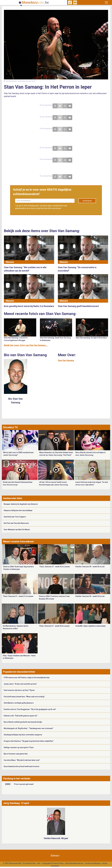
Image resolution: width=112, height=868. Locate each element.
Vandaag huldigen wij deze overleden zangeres (23, 735)
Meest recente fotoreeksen (18, 541)
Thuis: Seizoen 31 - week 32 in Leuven (55, 567)
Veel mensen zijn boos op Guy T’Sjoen (19, 690)
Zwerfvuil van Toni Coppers (15, 517)
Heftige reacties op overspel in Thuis (19, 747)
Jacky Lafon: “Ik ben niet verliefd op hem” (20, 684)
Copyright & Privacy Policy (53, 863)
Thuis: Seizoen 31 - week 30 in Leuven (54, 626)
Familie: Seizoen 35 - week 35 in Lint (90, 567)
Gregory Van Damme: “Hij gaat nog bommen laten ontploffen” (29, 741)
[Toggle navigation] (106, 2)
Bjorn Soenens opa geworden (16, 754)
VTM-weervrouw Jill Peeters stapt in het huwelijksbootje (27, 678)
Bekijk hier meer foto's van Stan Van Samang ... (26, 345)
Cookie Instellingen (93, 863)
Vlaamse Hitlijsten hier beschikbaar (18, 510)
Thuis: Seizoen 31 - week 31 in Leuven (18, 596)
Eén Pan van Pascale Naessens (16, 523)
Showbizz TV (10, 427)
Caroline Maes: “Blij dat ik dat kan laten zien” (22, 760)
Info (39, 863)
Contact (55, 856)
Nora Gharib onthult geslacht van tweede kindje (23, 722)
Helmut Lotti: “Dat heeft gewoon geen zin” (21, 716)
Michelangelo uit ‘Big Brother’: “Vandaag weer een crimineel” (28, 728)
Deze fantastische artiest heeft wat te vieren (21, 766)
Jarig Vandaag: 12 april (16, 803)
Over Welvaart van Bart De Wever (17, 530)
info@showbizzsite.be (74, 863)
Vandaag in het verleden (17, 778)
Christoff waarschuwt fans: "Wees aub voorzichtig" (24, 697)
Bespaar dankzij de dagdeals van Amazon (21, 504)
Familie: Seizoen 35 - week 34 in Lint (90, 596)
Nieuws (10, 262)
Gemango (55, 866)
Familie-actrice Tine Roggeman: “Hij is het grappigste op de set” (30, 709)
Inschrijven (87, 201)
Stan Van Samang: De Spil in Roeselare (91, 338)
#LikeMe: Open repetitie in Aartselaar (91, 626)
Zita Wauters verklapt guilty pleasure (19, 703)
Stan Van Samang (66, 360)
